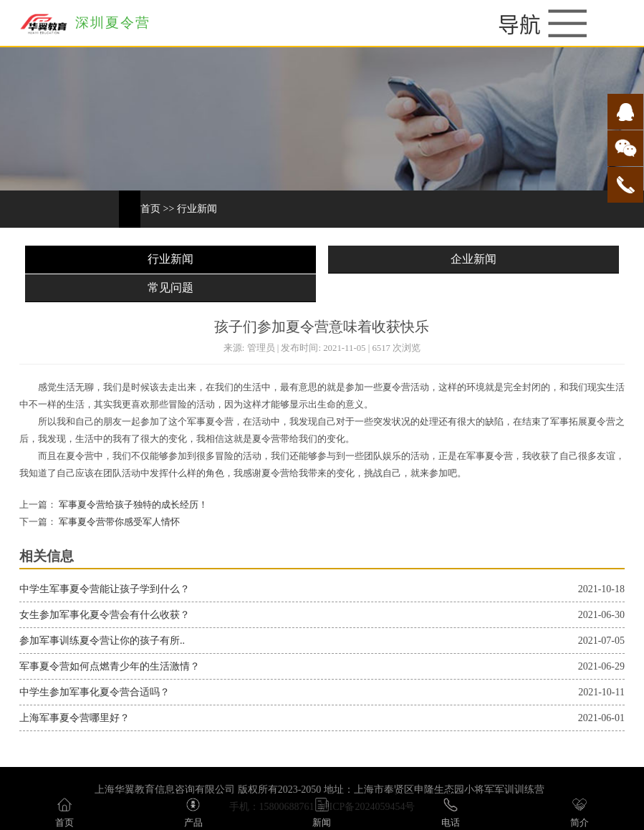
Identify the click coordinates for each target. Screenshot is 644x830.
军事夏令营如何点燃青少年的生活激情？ (110, 666)
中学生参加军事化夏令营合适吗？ (95, 692)
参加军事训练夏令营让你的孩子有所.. (102, 641)
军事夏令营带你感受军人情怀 (118, 522)
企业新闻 (474, 259)
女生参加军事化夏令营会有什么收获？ (105, 615)
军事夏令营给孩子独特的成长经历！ (132, 505)
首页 (150, 209)
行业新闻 (197, 209)
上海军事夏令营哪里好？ (75, 718)
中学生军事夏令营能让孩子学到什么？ (105, 589)
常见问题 (170, 288)
